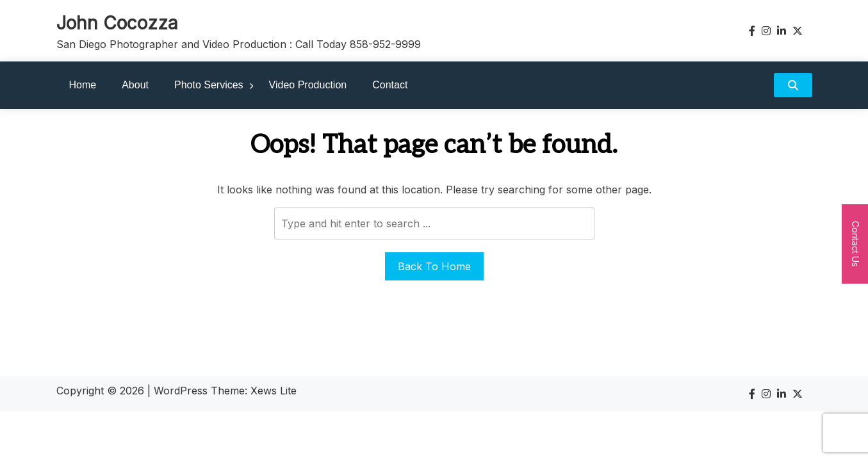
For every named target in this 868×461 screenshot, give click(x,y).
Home (83, 85)
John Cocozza (117, 23)
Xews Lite (274, 391)
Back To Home (434, 266)
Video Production (308, 85)
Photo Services (209, 85)
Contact (390, 85)
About (135, 85)
